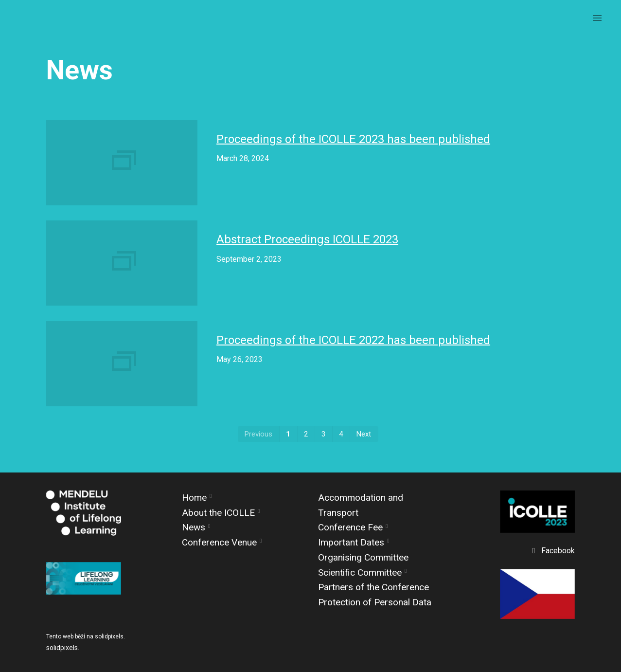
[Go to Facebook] (552, 551)
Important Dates (351, 542)
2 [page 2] (306, 434)
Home (194, 498)
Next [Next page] (364, 434)
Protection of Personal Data (375, 602)
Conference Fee (350, 527)
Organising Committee (363, 557)
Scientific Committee (360, 572)
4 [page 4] (341, 434)
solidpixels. (63, 648)
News (194, 527)
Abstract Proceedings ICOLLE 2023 (307, 239)
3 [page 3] (323, 434)
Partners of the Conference (373, 587)
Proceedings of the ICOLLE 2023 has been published (353, 139)
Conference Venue (219, 542)
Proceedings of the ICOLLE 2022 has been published (353, 340)
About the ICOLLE (218, 513)
